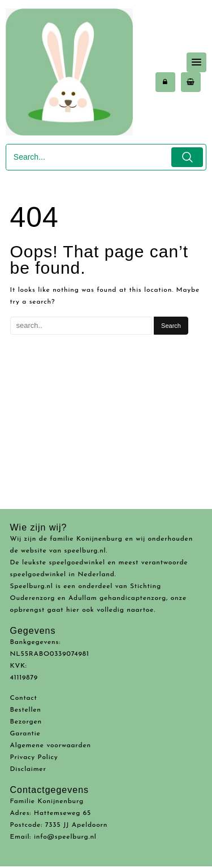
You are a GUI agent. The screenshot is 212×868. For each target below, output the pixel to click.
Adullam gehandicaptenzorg (117, 598)
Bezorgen (26, 722)
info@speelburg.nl (65, 837)
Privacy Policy (34, 757)
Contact (24, 698)
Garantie (25, 734)
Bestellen (26, 710)
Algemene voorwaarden (51, 746)
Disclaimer (28, 769)
